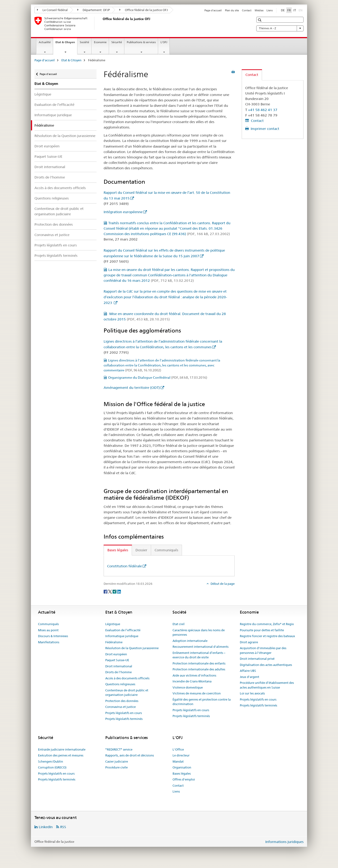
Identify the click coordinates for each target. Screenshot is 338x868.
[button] (260, 20)
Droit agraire (249, 642)
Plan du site (232, 10)
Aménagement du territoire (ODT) (132, 388)
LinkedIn (46, 827)
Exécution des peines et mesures (61, 755)
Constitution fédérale (125, 566)
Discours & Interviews (53, 636)
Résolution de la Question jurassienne (65, 136)
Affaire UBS (248, 671)
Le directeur (181, 755)
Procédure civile (116, 767)
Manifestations (49, 642)
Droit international (50, 167)
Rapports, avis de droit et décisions (130, 755)
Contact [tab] (252, 75)
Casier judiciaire (117, 761)
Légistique (43, 94)
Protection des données (54, 224)
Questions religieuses (52, 198)
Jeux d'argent (249, 677)
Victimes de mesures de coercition (197, 693)
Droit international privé (257, 659)
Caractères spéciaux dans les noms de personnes (199, 632)
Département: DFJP (94, 10)
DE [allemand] (283, 10)
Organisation (182, 767)
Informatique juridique (53, 115)
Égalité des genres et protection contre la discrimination (202, 702)
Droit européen (47, 146)
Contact (247, 10)
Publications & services (141, 42)
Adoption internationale (190, 641)
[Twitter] (110, 591)
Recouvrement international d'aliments (201, 647)
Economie (100, 42)
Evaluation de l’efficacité (54, 105)
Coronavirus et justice (52, 235)
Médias (259, 10)
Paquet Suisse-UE (48, 156)
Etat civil (179, 624)
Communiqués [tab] (166, 550)
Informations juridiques (284, 842)
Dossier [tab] (141, 550)
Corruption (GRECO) (52, 767)
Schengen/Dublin (51, 761)
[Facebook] (106, 591)
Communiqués (48, 624)
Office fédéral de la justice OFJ (144, 10)
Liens (270, 10)
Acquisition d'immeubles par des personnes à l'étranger (263, 650)
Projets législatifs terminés (56, 255)
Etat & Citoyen (66, 44)
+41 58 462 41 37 (263, 110)
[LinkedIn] (119, 591)
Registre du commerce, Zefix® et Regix (267, 624)
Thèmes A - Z (280, 28)
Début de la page (222, 584)
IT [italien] (295, 10)
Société (84, 42)
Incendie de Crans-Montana (192, 681)
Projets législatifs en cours (56, 245)
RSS (63, 827)
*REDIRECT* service (119, 749)
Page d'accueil (213, 10)
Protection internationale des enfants (199, 663)
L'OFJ (164, 42)
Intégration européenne (123, 212)
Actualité (45, 42)
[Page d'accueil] (102, 23)
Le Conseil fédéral (52, 10)
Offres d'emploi (184, 779)
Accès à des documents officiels (60, 188)
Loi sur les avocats (252, 693)
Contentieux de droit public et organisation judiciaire (59, 211)
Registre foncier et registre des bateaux (267, 636)
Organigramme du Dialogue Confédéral (158, 378)
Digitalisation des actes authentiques (266, 665)
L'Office (178, 749)
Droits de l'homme (50, 177)
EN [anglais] (301, 10)
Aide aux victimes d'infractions (194, 675)
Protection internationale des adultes (199, 669)
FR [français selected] (289, 10)
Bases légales (182, 773)
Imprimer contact (264, 129)
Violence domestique (188, 687)
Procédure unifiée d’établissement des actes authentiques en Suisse (267, 685)
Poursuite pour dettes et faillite (262, 630)
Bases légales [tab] (118, 550)
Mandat (178, 761)
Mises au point (48, 630)
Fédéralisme (114, 642)
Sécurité (117, 42)
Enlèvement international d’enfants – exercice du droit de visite (199, 655)
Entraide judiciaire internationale (62, 749)
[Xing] (115, 591)
